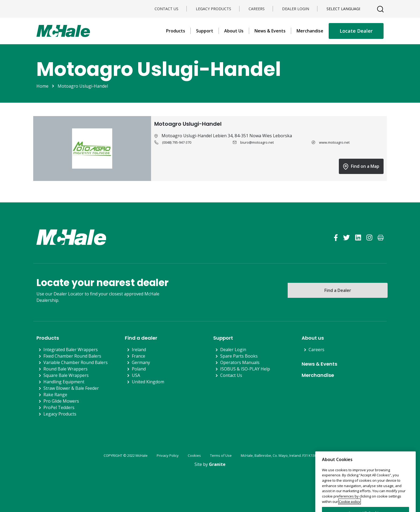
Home (42, 86)
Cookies (194, 455)
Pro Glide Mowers (61, 401)
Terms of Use (221, 455)
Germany (141, 362)
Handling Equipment (64, 382)
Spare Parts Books (239, 356)
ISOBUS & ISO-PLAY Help (245, 369)
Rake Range (55, 395)
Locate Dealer (356, 31)
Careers (257, 9)
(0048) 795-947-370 (177, 142)
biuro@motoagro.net (257, 142)
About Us (234, 31)
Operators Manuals (240, 362)
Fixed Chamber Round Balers (72, 356)
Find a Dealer (338, 290)
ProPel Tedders (59, 407)
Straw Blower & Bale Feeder (71, 388)
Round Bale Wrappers (65, 369)
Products (176, 31)
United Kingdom (148, 382)
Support (205, 31)
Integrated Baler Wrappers (71, 350)
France (138, 356)
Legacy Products (213, 9)
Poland (139, 369)
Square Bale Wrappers (66, 375)
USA (136, 375)
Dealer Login (296, 9)
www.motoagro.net (334, 142)
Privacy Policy (168, 455)
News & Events (270, 31)
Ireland (139, 350)
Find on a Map (361, 166)
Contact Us (166, 9)
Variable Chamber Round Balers (76, 362)
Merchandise (310, 31)
